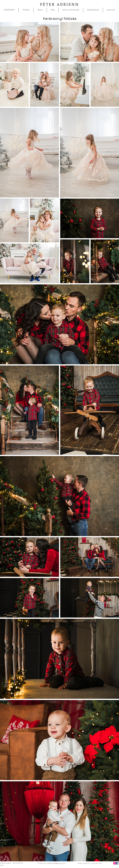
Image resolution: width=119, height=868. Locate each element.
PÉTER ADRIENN (59, 4)
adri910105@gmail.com (56, 863)
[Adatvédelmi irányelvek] (90, 863)
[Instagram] (115, 863)
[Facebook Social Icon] (117, 863)
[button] (26, 10)
